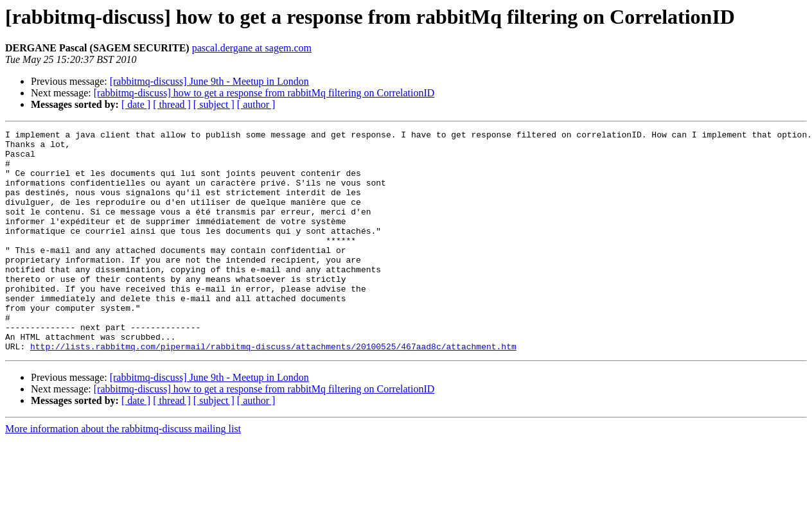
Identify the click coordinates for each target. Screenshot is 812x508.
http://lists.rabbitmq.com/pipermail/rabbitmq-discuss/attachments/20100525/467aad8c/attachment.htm (273, 390)
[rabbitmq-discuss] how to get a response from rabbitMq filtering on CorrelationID (264, 93)
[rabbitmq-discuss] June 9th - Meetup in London (209, 81)
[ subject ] (214, 104)
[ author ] (256, 104)
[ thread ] (172, 104)
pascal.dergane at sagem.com (252, 48)
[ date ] (136, 104)
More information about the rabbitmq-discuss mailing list (123, 473)
